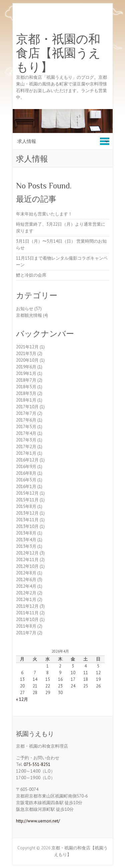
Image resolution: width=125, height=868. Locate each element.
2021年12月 (27, 347)
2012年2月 (26, 593)
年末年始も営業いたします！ (44, 214)
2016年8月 (26, 473)
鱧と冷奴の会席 (31, 275)
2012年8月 (26, 573)
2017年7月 (26, 413)
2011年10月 (27, 620)
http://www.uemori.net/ (38, 821)
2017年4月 (26, 433)
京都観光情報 (29, 315)
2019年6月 (26, 367)
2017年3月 (26, 440)
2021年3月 (26, 354)
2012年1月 (26, 600)
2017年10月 (27, 407)
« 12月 (22, 699)
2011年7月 (26, 633)
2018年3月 (26, 393)
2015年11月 (27, 500)
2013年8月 (26, 533)
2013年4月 (26, 540)
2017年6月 (26, 420)
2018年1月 (26, 400)
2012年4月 (26, 586)
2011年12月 (27, 606)
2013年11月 (27, 520)
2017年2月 (26, 447)
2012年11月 (27, 560)
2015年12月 (27, 493)
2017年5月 (26, 427)
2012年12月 (27, 553)
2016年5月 (26, 480)
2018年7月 (26, 380)
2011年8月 (26, 626)
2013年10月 (27, 526)
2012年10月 (27, 566)
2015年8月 (26, 506)
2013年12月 (27, 513)
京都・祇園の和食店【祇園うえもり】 (58, 53)
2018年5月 (26, 387)
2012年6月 (26, 580)
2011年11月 (27, 613)
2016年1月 (26, 487)
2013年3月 (26, 546)
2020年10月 (27, 360)
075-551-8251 (37, 764)
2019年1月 (26, 373)
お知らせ (25, 309)
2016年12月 (27, 460)
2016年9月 (26, 467)
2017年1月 (26, 453)
